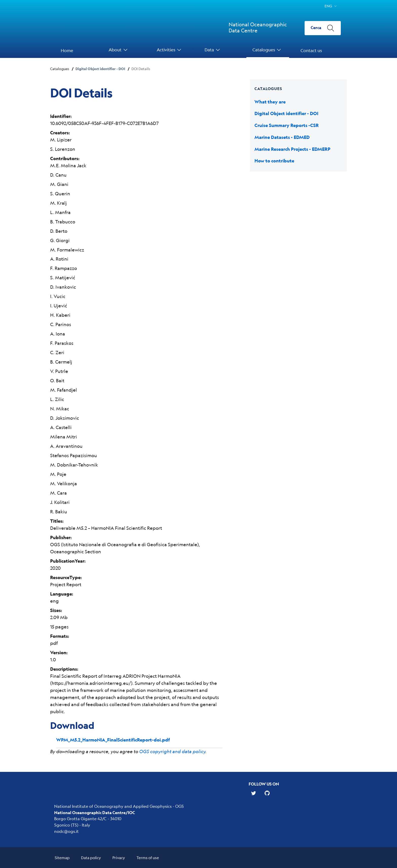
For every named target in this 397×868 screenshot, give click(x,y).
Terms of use (148, 858)
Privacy (119, 858)
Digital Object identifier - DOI (100, 69)
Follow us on (264, 784)
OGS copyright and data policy (172, 751)
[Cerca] (323, 28)
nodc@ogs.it (66, 831)
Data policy (91, 858)
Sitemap (62, 858)
